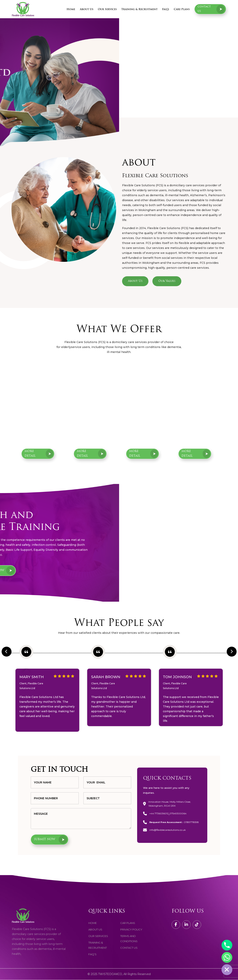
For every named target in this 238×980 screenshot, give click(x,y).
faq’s (92, 954)
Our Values (167, 281)
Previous (4, 647)
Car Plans (128, 923)
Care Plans (182, 9)
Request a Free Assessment (42, 100)
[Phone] (227, 945)
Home (71, 9)
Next (229, 647)
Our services (98, 936)
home (93, 923)
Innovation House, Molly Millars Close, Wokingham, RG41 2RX (170, 804)
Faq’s (166, 9)
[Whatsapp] (227, 957)
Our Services (107, 9)
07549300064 (178, 814)
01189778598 (191, 822)
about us (95, 930)
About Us (87, 9)
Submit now (51, 840)
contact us (129, 948)
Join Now (120, 570)
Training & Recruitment (139, 9)
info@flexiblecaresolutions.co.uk (168, 830)
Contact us (211, 9)
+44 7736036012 (159, 814)
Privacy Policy (131, 930)
